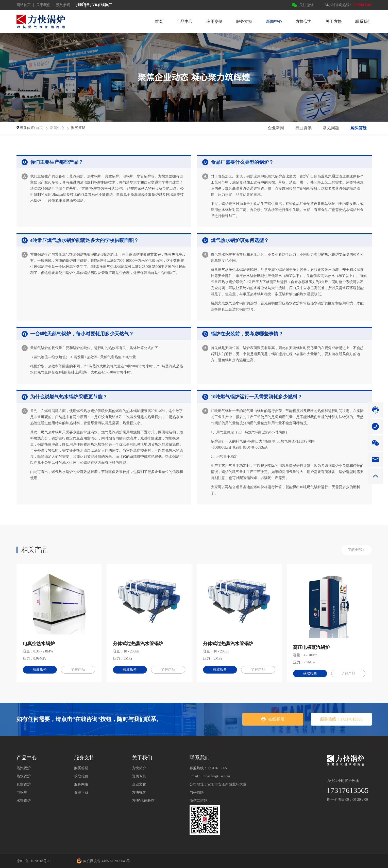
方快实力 (304, 21)
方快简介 (139, 768)
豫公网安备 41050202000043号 (103, 861)
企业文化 (139, 784)
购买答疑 (359, 128)
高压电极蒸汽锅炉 (311, 647)
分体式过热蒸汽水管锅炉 (138, 644)
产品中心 (184, 21)
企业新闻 (276, 128)
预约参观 (63, 5)
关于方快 (334, 21)
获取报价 (40, 670)
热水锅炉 (24, 776)
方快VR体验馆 (143, 801)
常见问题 (331, 128)
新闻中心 (274, 21)
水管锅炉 (24, 801)
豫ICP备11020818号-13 (34, 861)
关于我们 (43, 5)
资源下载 (81, 792)
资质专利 (139, 776)
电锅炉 (22, 792)
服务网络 (81, 784)
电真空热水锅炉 (39, 644)
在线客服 (273, 719)
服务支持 (244, 21)
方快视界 (139, 792)
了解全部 (355, 550)
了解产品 (78, 670)
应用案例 (214, 21)
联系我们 (363, 21)
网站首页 (24, 5)
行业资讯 (303, 128)
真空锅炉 (24, 784)
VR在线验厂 (94, 5)
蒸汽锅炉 (24, 768)
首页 (159, 21)
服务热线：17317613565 (341, 719)
